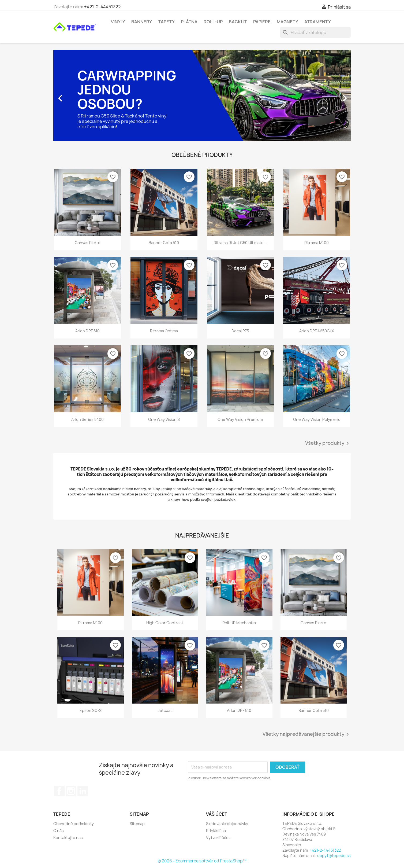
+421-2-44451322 (102, 7)
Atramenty (318, 22)
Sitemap (137, 824)
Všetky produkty (328, 443)
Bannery (142, 22)
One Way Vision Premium (240, 419)
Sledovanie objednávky (227, 824)
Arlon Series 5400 (87, 419)
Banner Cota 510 (164, 243)
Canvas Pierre (88, 243)
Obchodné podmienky (74, 824)
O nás (59, 831)
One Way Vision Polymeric (317, 419)
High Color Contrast (165, 623)
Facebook (59, 791)
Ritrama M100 (317, 243)
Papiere (262, 22)
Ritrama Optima (164, 331)
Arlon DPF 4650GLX (317, 331)
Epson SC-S (91, 710)
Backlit (238, 22)
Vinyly (118, 22)
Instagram (71, 791)
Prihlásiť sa (216, 831)
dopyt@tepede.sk (334, 856)
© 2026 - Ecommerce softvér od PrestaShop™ (202, 861)
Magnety (287, 22)
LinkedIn (83, 791)
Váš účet (217, 814)
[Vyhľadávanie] (315, 32)
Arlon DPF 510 (87, 331)
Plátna (189, 22)
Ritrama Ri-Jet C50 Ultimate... (240, 243)
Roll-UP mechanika (239, 623)
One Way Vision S (164, 419)
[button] (76, 95)
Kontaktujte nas (68, 838)
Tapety (166, 22)
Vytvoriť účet (218, 838)
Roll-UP (213, 22)
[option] (202, 95)
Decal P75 (240, 331)
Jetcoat (165, 710)
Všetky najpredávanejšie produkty (307, 734)
